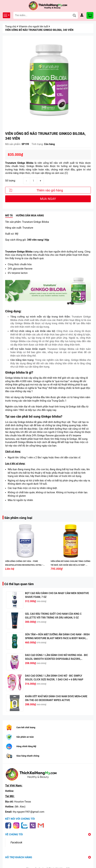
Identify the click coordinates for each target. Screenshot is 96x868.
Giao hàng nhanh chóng (28, 756)
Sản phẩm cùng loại (18, 518)
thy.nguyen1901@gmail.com (29, 812)
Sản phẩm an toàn (25, 737)
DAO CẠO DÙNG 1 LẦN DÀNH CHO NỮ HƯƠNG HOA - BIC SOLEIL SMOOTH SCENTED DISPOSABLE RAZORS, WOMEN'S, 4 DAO (56, 659)
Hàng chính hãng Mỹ (26, 746)
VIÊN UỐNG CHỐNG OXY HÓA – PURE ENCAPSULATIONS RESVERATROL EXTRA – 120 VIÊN (24, 565)
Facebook (16, 842)
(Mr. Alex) (20, 807)
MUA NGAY (48, 199)
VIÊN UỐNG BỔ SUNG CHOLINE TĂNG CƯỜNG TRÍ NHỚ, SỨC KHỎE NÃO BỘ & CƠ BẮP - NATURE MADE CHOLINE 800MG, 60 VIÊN (70, 565)
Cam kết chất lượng (26, 727)
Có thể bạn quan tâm (19, 584)
